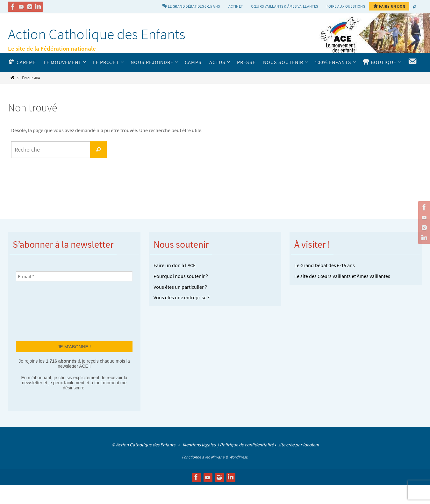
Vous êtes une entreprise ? (182, 297)
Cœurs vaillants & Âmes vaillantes (284, 6)
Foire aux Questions (346, 6)
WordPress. (239, 457)
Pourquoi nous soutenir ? (181, 276)
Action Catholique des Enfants (97, 34)
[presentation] (42, 311)
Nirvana (218, 457)
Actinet (236, 6)
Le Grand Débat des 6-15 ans (325, 265)
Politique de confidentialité (247, 445)
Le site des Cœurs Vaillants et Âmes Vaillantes (342, 276)
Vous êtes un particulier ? (180, 287)
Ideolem (311, 445)
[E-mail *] (74, 276)
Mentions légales (200, 445)
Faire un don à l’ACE (175, 265)
